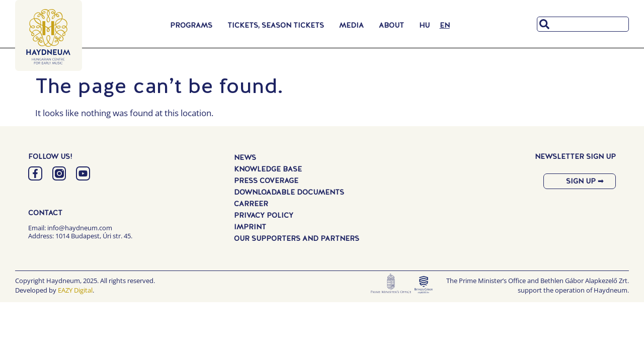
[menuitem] (424, 25)
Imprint (250, 227)
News (245, 158)
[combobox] (583, 24)
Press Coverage (266, 181)
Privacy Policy (264, 216)
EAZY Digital (75, 290)
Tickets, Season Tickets (278, 25)
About (394, 25)
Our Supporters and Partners (297, 239)
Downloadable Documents (289, 193)
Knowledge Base (268, 169)
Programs (194, 25)
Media (354, 25)
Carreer (251, 204)
